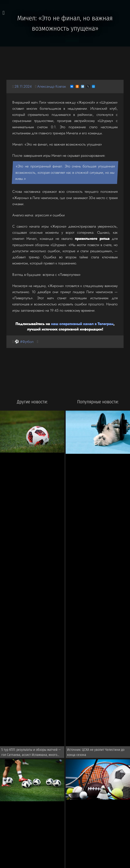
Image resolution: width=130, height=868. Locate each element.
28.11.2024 (23, 86)
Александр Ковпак (52, 86)
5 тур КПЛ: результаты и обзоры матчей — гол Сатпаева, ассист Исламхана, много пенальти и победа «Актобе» (31, 753)
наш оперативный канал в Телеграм (82, 324)
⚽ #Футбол (24, 342)
